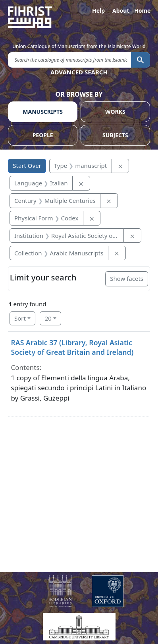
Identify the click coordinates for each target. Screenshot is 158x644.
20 (48, 318)
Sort (20, 318)
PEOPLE (43, 135)
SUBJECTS (115, 135)
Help (98, 11)
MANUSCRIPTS (43, 112)
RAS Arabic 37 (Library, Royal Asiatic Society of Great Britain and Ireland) (72, 347)
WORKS (115, 112)
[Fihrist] (79, 17)
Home (142, 11)
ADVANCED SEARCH (79, 72)
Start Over (27, 165)
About (120, 11)
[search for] (69, 59)
